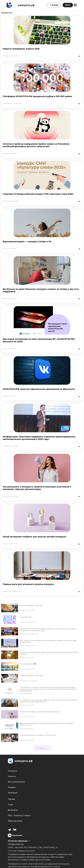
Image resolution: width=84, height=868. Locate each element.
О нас (10, 805)
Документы (13, 810)
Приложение (15, 835)
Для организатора (16, 782)
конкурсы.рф (26, 5)
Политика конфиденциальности (21, 851)
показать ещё (42, 748)
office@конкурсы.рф (16, 844)
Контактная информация (19, 841)
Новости (12, 776)
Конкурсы (12, 771)
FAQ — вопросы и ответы (19, 815)
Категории (13, 793)
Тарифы (11, 799)
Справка (12, 787)
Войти (68, 5)
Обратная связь (15, 821)
